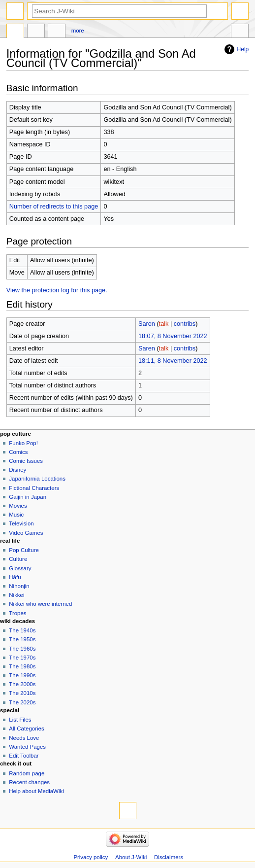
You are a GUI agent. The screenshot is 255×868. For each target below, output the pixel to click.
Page (15, 32)
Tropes (17, 613)
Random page (27, 773)
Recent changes (29, 782)
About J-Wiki (131, 857)
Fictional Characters (34, 488)
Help (243, 49)
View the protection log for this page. (57, 290)
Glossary (20, 568)
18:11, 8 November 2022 (173, 361)
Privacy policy (91, 857)
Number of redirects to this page (54, 207)
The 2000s (22, 684)
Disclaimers (169, 857)
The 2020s (22, 702)
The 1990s (22, 675)
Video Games (26, 533)
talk (164, 324)
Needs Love (24, 738)
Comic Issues (26, 461)
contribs (185, 324)
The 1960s (22, 649)
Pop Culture (24, 550)
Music (16, 515)
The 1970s (22, 658)
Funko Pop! (23, 443)
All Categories (26, 729)
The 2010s (22, 693)
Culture (18, 559)
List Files (20, 720)
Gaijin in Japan (28, 497)
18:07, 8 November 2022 (173, 336)
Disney (17, 470)
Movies (18, 506)
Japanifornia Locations (37, 479)
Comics (18, 452)
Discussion (36, 32)
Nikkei (16, 595)
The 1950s (22, 639)
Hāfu (15, 577)
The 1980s (22, 666)
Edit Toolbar (24, 756)
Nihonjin (19, 586)
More (78, 31)
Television (21, 523)
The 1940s (22, 630)
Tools (240, 32)
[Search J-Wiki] (119, 11)
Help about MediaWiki (36, 791)
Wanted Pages (27, 747)
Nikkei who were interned (40, 604)
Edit (57, 32)
